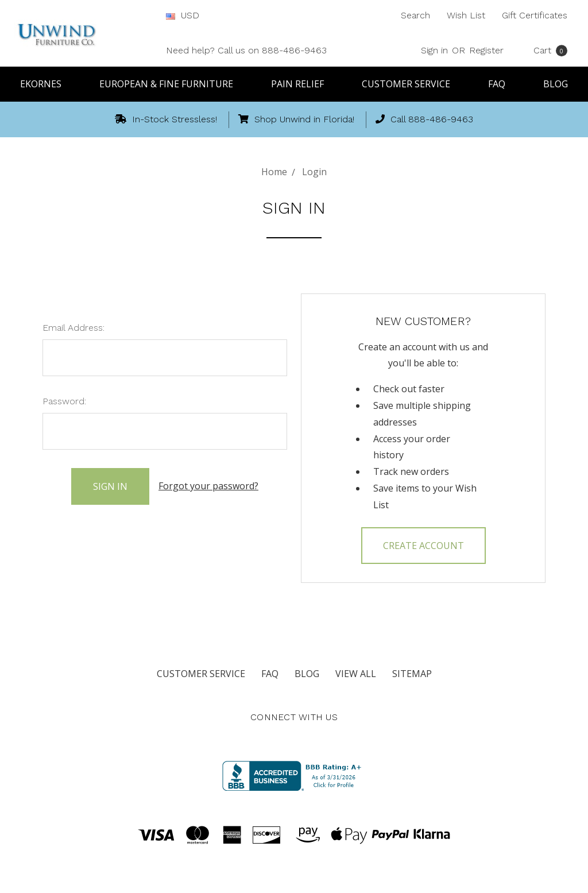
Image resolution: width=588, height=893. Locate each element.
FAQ (502, 84)
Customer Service (411, 84)
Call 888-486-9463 (424, 119)
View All (356, 674)
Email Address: (73, 328)
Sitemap (412, 674)
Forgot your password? (208, 486)
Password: (64, 401)
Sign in (434, 50)
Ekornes (46, 84)
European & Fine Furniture (171, 84)
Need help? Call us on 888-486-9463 (246, 50)
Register (486, 50)
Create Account (423, 546)
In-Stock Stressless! (166, 119)
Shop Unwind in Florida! (296, 119)
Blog (556, 84)
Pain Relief (303, 84)
